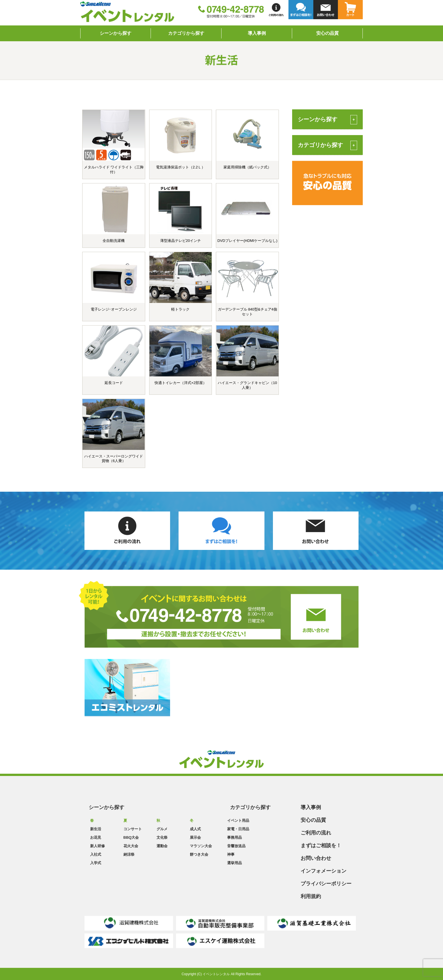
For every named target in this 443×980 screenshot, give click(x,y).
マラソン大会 (201, 846)
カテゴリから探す (186, 33)
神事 (231, 854)
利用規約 (311, 896)
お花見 (96, 837)
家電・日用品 (238, 829)
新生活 (96, 829)
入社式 (96, 854)
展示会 (195, 837)
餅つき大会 (199, 854)
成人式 (195, 829)
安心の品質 (327, 33)
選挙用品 (234, 863)
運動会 (162, 846)
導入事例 (257, 33)
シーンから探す (116, 33)
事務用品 (234, 837)
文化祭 (162, 837)
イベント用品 (238, 820)
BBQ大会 (131, 837)
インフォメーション (323, 871)
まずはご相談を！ (321, 845)
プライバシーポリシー (326, 884)
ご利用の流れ (316, 833)
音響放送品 (236, 846)
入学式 (96, 863)
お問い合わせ (316, 858)
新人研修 (97, 846)
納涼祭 (129, 854)
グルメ (162, 829)
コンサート (133, 829)
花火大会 (131, 846)
